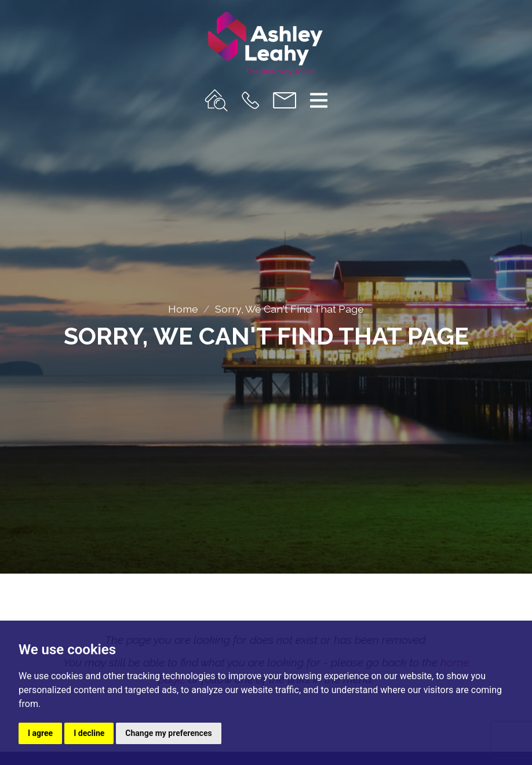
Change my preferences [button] (168, 733)
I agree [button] (40, 733)
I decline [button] (89, 733)
